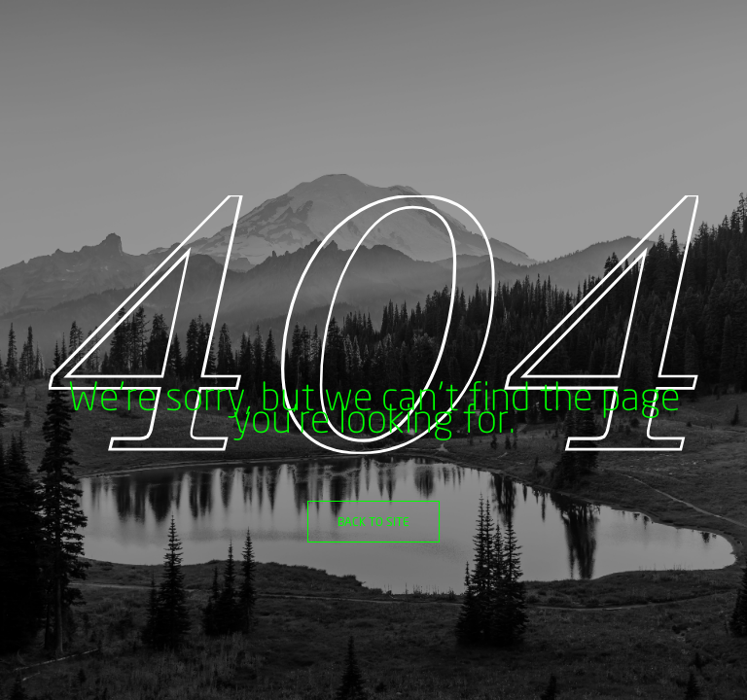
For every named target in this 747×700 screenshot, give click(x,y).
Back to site (373, 522)
